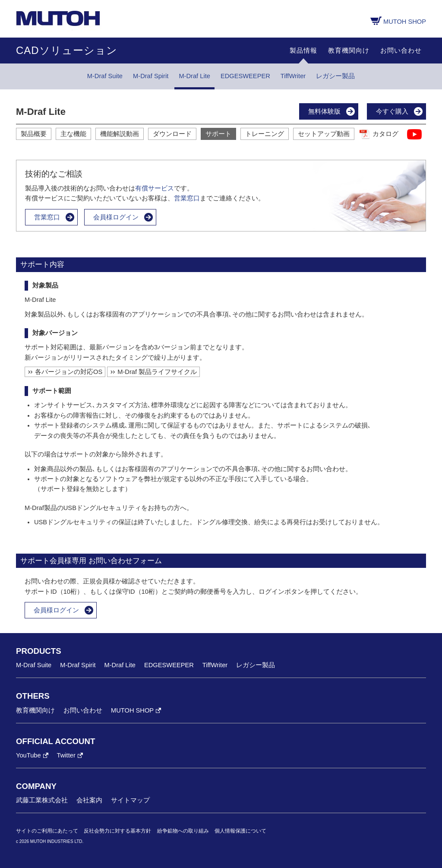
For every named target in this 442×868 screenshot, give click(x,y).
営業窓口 (187, 198)
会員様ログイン (116, 217)
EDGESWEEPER (245, 76)
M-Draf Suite (105, 76)
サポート (218, 134)
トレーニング (265, 134)
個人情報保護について (240, 831)
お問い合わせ (401, 51)
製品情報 (303, 51)
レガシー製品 (335, 76)
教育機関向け (349, 51)
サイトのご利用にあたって (47, 831)
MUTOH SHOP (405, 22)
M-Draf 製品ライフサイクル (157, 372)
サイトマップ (130, 800)
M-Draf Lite (194, 76)
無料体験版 (324, 111)
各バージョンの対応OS (69, 372)
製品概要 (34, 134)
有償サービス (155, 188)
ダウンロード (172, 134)
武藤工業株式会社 (42, 800)
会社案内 (89, 800)
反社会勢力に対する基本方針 (117, 831)
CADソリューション (67, 50)
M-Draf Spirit (151, 76)
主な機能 (73, 134)
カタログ (385, 134)
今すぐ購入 (392, 111)
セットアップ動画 (324, 134)
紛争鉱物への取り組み (183, 831)
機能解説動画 (120, 134)
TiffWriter (293, 76)
